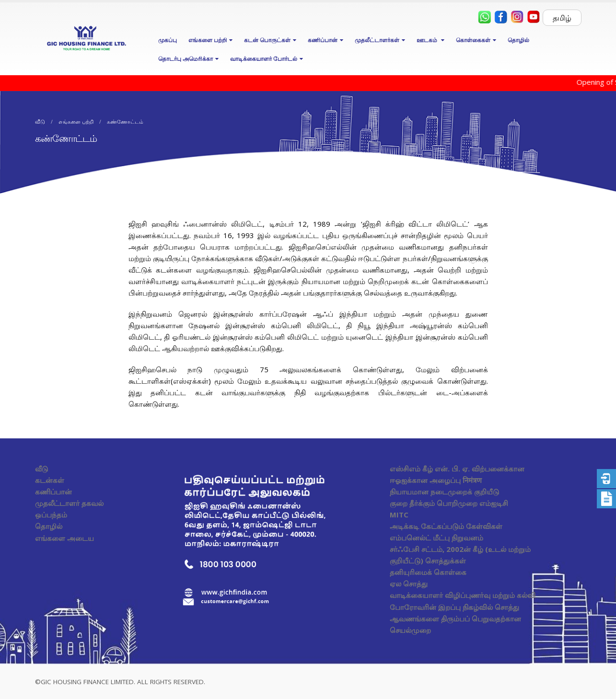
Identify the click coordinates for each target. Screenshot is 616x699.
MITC (399, 515)
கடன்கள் (50, 480)
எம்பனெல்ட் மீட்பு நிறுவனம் (436, 538)
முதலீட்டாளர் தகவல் (69, 503)
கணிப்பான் (53, 492)
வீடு (41, 469)
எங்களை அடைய (64, 538)
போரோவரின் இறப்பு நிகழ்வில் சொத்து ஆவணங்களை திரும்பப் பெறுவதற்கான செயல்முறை (455, 619)
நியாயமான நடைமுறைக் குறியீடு (444, 492)
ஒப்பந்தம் (51, 515)
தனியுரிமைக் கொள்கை (428, 572)
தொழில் (518, 40)
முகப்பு (168, 40)
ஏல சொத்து (409, 584)
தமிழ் (562, 18)
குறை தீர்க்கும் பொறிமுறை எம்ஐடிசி (449, 503)
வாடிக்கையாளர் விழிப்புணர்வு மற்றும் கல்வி (463, 595)
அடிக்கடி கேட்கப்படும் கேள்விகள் (446, 526)
